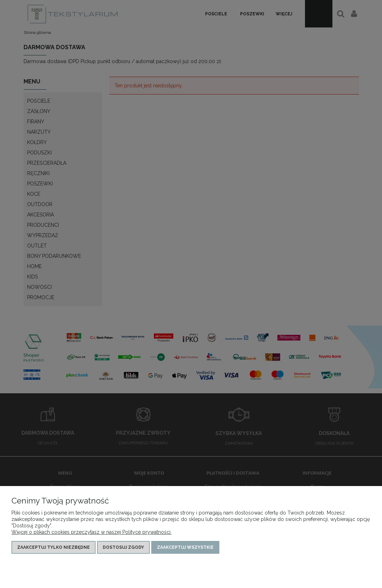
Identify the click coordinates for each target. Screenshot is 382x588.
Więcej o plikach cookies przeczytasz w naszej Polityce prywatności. (91, 532)
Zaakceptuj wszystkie (185, 547)
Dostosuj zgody (123, 547)
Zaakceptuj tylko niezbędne (54, 547)
